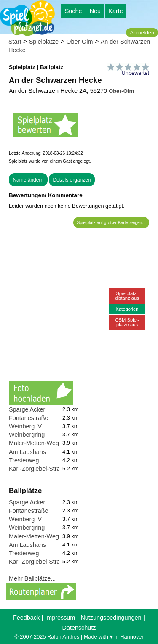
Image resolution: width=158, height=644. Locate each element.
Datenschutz (79, 628)
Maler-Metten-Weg (34, 443)
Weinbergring (27, 435)
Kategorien (127, 309)
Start (15, 42)
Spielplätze (44, 42)
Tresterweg (24, 460)
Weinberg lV (25, 426)
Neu (95, 11)
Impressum (60, 618)
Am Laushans (27, 452)
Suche (74, 11)
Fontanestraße (29, 418)
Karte (115, 11)
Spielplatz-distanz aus (127, 296)
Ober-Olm (79, 42)
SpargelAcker (27, 409)
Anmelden (142, 33)
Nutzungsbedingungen (111, 618)
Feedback (26, 618)
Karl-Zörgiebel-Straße (38, 469)
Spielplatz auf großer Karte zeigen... (111, 223)
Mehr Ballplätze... (32, 578)
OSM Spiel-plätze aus (127, 322)
